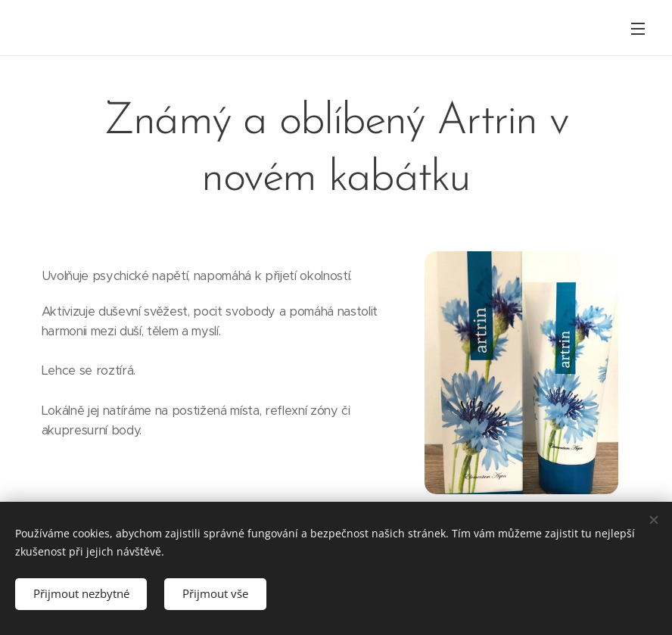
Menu (638, 29)
